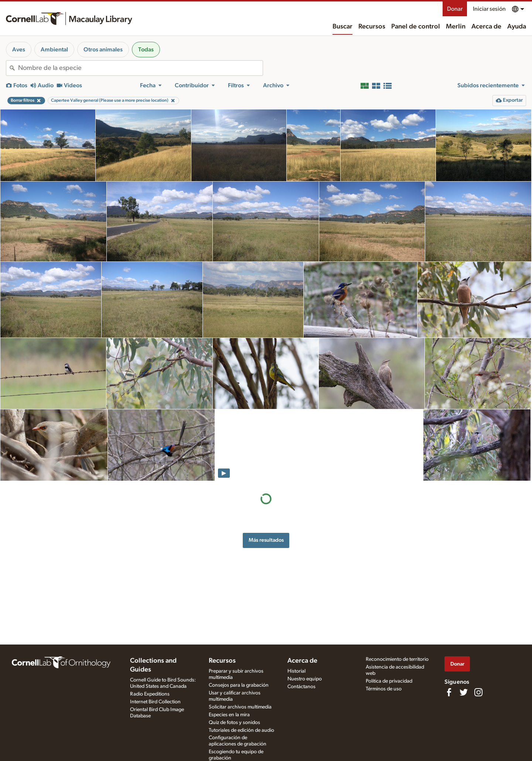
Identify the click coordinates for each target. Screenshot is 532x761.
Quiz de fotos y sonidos (234, 723)
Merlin (456, 27)
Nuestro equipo (305, 679)
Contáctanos (301, 687)
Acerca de (486, 27)
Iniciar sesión (489, 9)
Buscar (342, 27)
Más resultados (266, 540)
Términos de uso (384, 689)
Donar (455, 9)
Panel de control (416, 27)
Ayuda (517, 27)
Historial (296, 671)
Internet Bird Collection (155, 702)
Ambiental (54, 50)
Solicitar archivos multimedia (240, 707)
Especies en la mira (229, 715)
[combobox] (140, 68)
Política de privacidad (389, 681)
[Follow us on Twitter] (464, 692)
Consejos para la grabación (239, 685)
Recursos (372, 27)
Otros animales (103, 50)
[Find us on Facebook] (449, 692)
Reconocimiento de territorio (397, 659)
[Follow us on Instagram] (478, 692)
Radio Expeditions (150, 694)
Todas (146, 50)
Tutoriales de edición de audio (241, 730)
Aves (19, 50)
